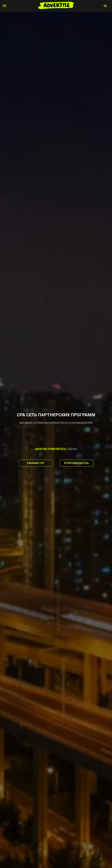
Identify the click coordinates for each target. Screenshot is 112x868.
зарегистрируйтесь (50, 449)
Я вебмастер (36, 463)
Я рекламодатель (77, 463)
